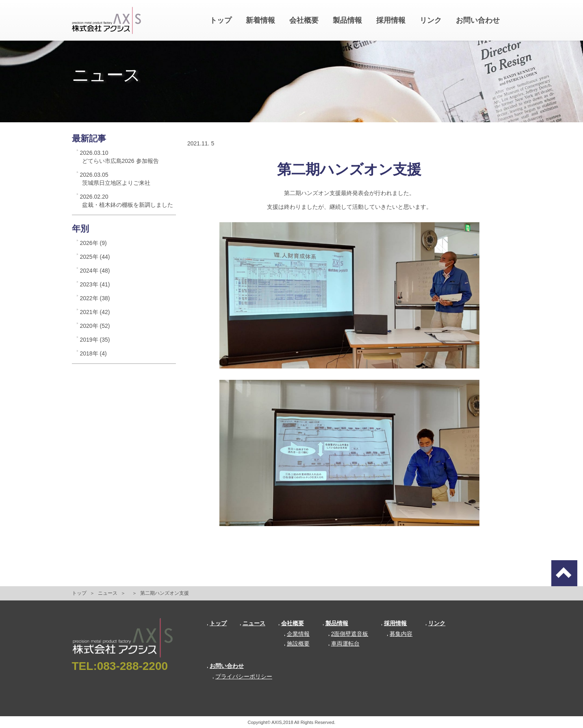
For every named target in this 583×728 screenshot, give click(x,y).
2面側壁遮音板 (348, 634)
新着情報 (260, 20)
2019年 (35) (95, 340)
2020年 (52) (95, 326)
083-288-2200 (132, 666)
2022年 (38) (95, 298)
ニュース (108, 593)
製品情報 (347, 20)
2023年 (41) (95, 284)
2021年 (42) (95, 312)
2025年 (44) (95, 257)
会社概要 (304, 20)
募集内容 (400, 634)
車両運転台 (344, 643)
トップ (221, 20)
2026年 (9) (93, 243)
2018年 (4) (93, 353)
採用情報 (391, 20)
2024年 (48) (95, 271)
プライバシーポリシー (242, 676)
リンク (431, 20)
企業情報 (297, 634)
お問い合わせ (478, 20)
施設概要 (297, 643)
